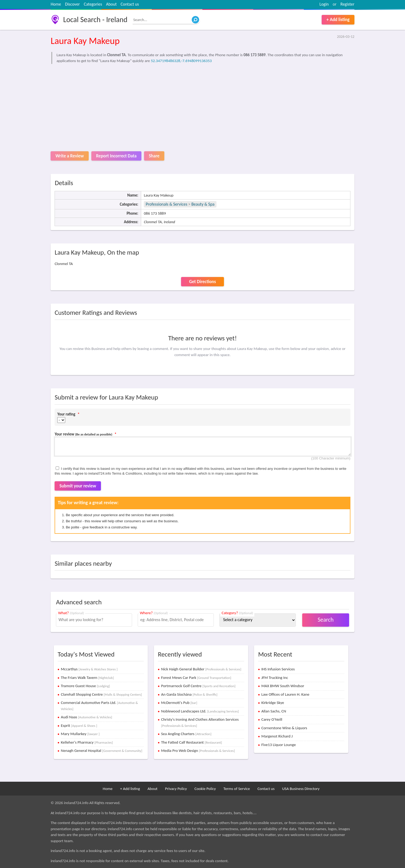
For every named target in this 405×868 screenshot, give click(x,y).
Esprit (79, 726)
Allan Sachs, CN (274, 711)
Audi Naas (87, 717)
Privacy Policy (176, 789)
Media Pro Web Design (198, 751)
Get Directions (202, 282)
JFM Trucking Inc (275, 678)
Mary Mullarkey (80, 734)
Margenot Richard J (277, 736)
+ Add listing (338, 20)
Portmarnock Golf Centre (198, 686)
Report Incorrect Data (116, 156)
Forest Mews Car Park (196, 678)
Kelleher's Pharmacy (87, 742)
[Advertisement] (203, 106)
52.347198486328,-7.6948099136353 (181, 61)
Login (324, 4)
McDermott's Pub (179, 703)
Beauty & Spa (203, 204)
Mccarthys (89, 669)
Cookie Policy (205, 789)
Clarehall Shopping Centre (101, 694)
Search (326, 620)
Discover (72, 4)
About (111, 4)
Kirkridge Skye (273, 703)
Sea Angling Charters (186, 734)
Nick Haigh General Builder (201, 669)
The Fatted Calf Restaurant (192, 742)
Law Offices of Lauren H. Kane (285, 694)
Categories (93, 4)
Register (347, 4)
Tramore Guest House (85, 686)
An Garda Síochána (189, 694)
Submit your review (78, 486)
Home (56, 4)
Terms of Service (237, 789)
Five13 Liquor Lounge (278, 745)
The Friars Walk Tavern (87, 678)
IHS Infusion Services (278, 669)
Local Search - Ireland (95, 20)
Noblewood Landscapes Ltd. (200, 711)
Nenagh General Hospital (102, 751)
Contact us (130, 4)
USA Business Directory (301, 789)
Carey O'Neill (272, 719)
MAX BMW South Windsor (283, 686)
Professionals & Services (166, 204)
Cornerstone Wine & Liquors (284, 728)
